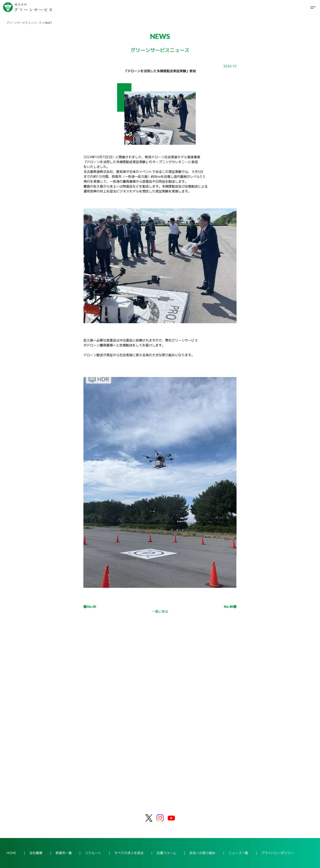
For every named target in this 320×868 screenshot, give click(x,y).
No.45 (90, 606)
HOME (11, 853)
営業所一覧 (64, 853)
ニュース (36, 23)
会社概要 (36, 853)
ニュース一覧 (238, 853)
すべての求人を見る (129, 853)
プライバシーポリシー (278, 853)
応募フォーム (167, 853)
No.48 (230, 606)
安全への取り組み (202, 853)
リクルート (93, 853)
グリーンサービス (17, 23)
